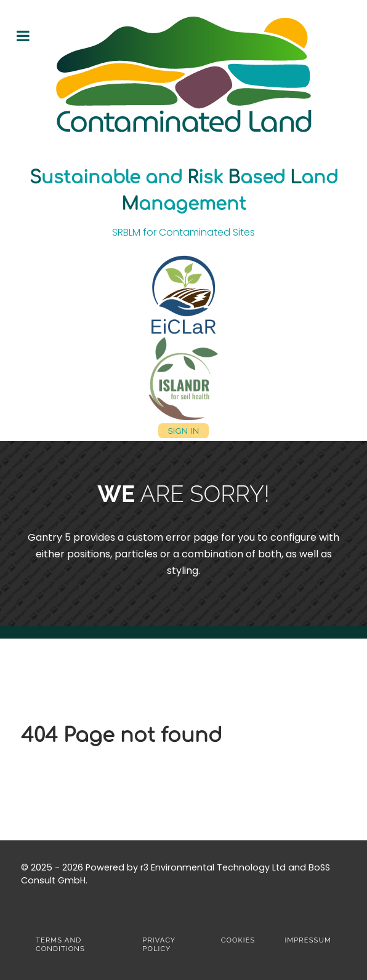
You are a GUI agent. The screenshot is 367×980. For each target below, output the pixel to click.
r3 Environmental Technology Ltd (213, 867)
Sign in (183, 430)
